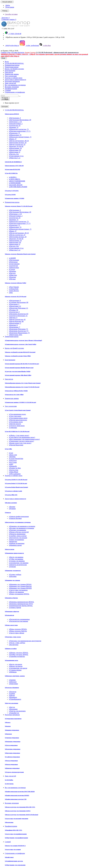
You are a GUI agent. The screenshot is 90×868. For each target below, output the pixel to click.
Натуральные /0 (15, 300)
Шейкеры (13, 672)
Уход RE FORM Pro (11, 173)
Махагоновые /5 (15, 323)
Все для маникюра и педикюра (15, 85)
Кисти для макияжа (16, 557)
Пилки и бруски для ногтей (19, 532)
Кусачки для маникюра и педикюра (21, 528)
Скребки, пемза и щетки (18, 536)
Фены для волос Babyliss (18, 631)
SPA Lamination (15, 474)
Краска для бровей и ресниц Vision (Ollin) (18, 356)
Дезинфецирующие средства (14, 861)
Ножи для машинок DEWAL (19, 594)
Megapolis (13, 466)
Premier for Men (15, 468)
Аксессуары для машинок (18, 590)
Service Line (13, 470)
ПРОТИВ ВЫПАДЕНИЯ (18, 187)
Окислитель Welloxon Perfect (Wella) (16, 391)
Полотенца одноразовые (13, 749)
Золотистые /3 (14, 312)
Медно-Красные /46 (16, 321)
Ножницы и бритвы (11, 598)
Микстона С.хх (15, 158)
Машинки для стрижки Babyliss (20, 586)
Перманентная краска (12, 65)
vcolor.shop (45, 45)
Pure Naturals (14, 287)
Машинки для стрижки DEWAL (20, 584)
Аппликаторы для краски (18, 668)
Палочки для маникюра (17, 530)
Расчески (13, 692)
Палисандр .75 (14, 133)
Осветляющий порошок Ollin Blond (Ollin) (18, 375)
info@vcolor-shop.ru (12, 45)
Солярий (8, 90)
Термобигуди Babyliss (17, 656)
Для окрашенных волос (17, 414)
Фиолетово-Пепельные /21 (18, 308)
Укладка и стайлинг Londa (13, 491)
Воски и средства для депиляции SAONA (18, 811)
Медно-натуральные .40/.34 (19, 141)
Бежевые (12, 271)
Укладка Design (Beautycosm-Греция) (16, 487)
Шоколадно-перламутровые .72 (20, 137)
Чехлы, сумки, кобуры (17, 643)
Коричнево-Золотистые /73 (19, 331)
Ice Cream (13, 462)
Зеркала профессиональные (19, 516)
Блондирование (10, 71)
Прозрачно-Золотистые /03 (19, 314)
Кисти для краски (15, 664)
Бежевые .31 (14, 127)
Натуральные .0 (15, 118)
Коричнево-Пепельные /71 (18, 329)
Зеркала (8, 512)
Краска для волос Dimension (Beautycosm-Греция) (20, 254)
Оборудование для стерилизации (15, 865)
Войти (7, 5)
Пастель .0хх (14, 154)
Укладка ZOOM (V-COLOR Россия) (16, 480)
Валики (12, 507)
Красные (12, 277)
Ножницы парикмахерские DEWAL (21, 602)
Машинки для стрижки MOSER (20, 588)
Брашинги (13, 697)
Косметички (14, 645)
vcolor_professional (29, 45)
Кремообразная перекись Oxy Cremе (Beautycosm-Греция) (23, 383)
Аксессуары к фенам (16, 633)
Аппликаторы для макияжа (19, 563)
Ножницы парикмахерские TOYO (21, 604)
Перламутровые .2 (16, 124)
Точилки (12, 567)
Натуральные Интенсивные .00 (20, 120)
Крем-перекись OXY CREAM (14, 166)
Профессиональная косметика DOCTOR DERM (20, 792)
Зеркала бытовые (15, 518)
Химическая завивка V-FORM (14, 198)
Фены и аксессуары (11, 625)
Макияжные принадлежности (14, 553)
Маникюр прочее (15, 545)
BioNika (12, 457)
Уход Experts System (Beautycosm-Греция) (18, 410)
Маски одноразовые (11, 764)
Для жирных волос (16, 422)
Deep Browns (14, 291)
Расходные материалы (12, 81)
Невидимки (13, 684)
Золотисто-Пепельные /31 (18, 316)
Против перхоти (15, 424)
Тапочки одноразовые (12, 738)
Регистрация (9, 7)
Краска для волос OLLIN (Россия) (16, 296)
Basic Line (13, 455)
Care (11, 453)
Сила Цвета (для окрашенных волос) (22, 437)
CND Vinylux (9, 784)
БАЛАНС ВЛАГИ (16, 185)
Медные (12, 279)
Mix (11, 293)
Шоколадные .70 (15, 135)
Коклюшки (13, 709)
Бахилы (8, 726)
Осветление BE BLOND (12, 169)
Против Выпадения (16, 445)
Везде (7, 62)
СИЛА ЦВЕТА (14, 179)
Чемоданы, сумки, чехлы (13, 637)
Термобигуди (14, 713)
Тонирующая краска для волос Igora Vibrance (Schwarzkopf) (23, 340)
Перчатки (8, 734)
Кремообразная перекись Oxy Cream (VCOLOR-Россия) (22, 387)
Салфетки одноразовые (12, 757)
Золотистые (13, 266)
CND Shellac (9, 780)
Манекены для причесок (13, 571)
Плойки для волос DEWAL (19, 655)
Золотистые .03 (15, 126)
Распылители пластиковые (18, 621)
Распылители (9, 615)
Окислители (9, 72)
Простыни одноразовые (12, 753)
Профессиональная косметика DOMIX (17, 795)
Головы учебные (15, 575)
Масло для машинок (16, 592)
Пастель (12, 273)
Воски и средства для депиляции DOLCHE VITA (20, 807)
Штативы (13, 576)
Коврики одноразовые (12, 730)
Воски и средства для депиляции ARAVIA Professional (21, 815)
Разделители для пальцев (18, 538)
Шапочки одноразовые (12, 768)
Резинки (12, 509)
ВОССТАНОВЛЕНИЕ (17, 181)
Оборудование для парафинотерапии (16, 838)
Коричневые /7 (14, 327)
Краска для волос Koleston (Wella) (15, 283)
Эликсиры (13, 428)
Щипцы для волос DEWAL (19, 653)
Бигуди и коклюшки (11, 703)
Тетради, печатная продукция (14, 772)
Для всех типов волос (17, 426)
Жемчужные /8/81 (15, 335)
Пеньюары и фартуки (12, 611)
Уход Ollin (8, 449)
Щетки (12, 695)
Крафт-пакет (9, 857)
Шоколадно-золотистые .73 (19, 129)
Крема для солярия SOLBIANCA (15, 846)
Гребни (12, 694)
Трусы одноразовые (11, 745)
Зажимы (12, 680)
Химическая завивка (12, 74)
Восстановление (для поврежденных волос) (24, 439)
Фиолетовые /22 (15, 306)
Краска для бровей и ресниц (14, 69)
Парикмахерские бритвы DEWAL (21, 606)
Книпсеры (13, 541)
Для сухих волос (15, 416)
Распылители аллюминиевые (19, 619)
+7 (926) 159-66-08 (13, 34)
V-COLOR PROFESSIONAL (14, 63)
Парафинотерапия (11, 89)
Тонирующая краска (12, 67)
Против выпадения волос (18, 420)
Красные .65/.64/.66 (16, 146)
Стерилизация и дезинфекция (15, 92)
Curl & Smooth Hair (16, 459)
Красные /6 (13, 325)
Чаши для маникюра (16, 540)
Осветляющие (14, 264)
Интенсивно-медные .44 (18, 143)
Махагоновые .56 (15, 148)
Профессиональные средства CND (16, 799)
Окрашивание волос (11, 660)
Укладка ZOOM (10, 195)
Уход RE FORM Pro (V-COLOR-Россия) (17, 431)
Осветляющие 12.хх (16, 156)
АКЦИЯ (12, 258)
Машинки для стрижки (12, 580)
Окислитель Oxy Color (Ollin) (14, 395)
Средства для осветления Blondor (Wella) (18, 371)
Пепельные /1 (14, 304)
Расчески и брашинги (12, 688)
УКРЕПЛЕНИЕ (15, 183)
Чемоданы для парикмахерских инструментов (25, 641)
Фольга (8, 722)
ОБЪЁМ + (13, 177)
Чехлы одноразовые (11, 761)
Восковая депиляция (12, 87)
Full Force (13, 460)
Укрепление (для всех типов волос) (21, 441)
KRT (11, 464)
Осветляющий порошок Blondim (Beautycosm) (19, 368)
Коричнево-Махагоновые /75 (19, 333)
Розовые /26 (13, 310)
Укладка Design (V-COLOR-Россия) (16, 483)
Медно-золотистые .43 (17, 145)
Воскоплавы (9, 822)
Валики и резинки (11, 503)
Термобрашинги (15, 699)
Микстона (13, 275)
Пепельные (13, 262)
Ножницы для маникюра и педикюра (22, 526)
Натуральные (14, 260)
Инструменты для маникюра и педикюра (18, 522)
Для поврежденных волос (18, 418)
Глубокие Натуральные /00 (19, 302)
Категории (5, 106)
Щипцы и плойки (11, 649)
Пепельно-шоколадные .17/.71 (20, 131)
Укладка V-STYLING (12, 191)
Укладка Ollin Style (11, 495)
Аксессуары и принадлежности (15, 80)
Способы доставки (11, 14)
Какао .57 (13, 139)
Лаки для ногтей (10, 83)
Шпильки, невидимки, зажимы (15, 676)
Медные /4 (13, 318)
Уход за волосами (11, 76)
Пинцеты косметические (18, 565)
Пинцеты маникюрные (17, 534)
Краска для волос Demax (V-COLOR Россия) (19, 206)
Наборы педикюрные (17, 543)
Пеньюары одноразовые (13, 741)
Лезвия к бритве (15, 608)
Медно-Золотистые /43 (17, 319)
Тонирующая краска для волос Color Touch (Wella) (21, 344)
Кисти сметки (9, 549)
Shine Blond (13, 472)
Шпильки (13, 682)
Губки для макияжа (16, 559)
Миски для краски (16, 666)
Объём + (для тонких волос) (19, 435)
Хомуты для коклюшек (17, 711)
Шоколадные (14, 268)
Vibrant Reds (14, 289)
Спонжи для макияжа (17, 561)
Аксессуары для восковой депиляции (16, 819)
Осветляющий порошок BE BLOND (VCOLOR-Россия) (22, 364)
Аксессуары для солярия (13, 849)
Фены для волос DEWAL (18, 629)
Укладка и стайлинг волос (14, 78)
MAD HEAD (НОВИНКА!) (13, 162)
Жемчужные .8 (14, 152)
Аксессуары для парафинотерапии (16, 834)
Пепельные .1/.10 (15, 122)
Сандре (12, 269)
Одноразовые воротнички (13, 719)
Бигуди (12, 707)
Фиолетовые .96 (15, 150)
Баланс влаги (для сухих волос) (20, 443)
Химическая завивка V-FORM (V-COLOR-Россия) (20, 402)
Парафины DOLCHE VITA (13, 830)
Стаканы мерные (15, 670)
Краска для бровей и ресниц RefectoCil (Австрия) (20, 352)
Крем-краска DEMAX (12, 114)
